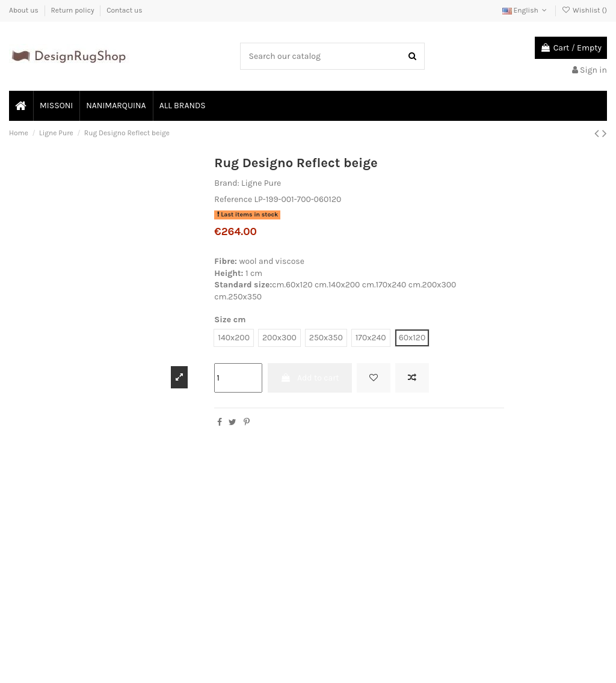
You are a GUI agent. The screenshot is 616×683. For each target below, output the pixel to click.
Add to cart (310, 378)
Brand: (226, 183)
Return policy (73, 10)
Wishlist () (584, 10)
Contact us (124, 10)
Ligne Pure (261, 183)
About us (25, 10)
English (526, 10)
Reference (233, 199)
